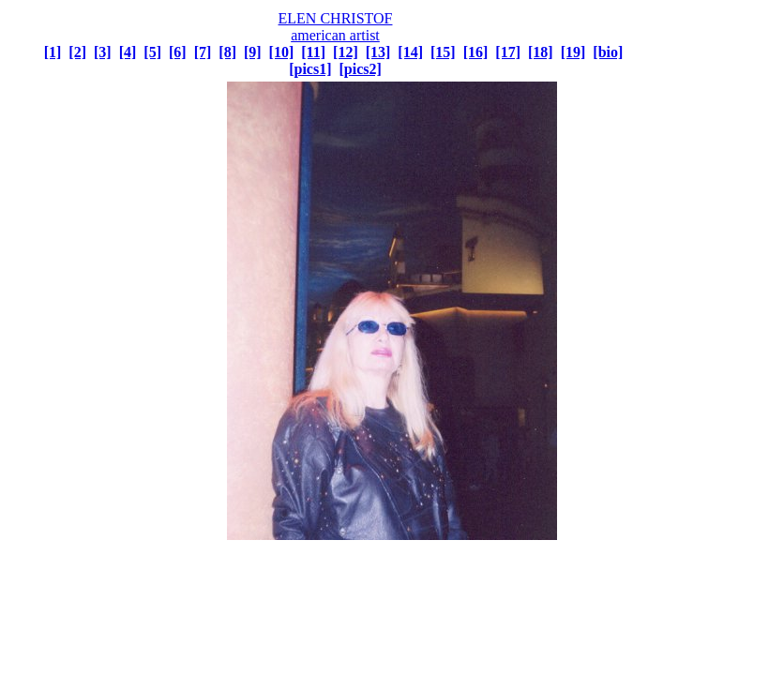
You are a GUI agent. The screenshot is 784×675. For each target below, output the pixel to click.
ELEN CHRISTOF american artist (336, 27)
